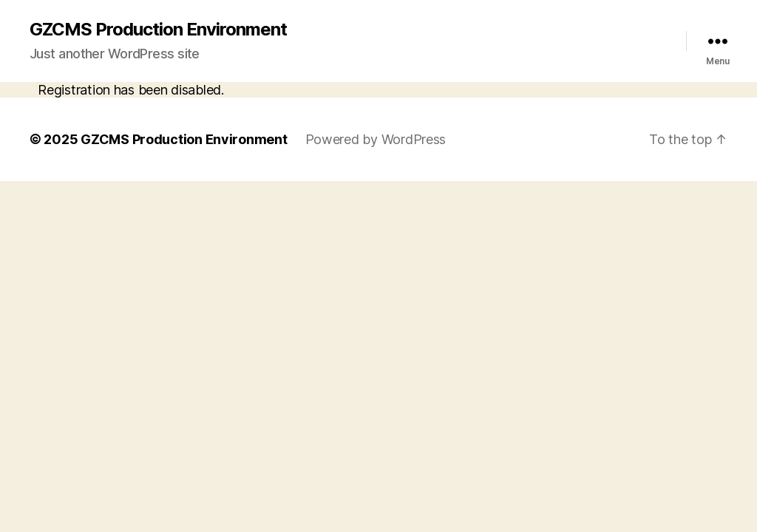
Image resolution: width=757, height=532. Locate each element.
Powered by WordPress (376, 139)
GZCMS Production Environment (158, 30)
